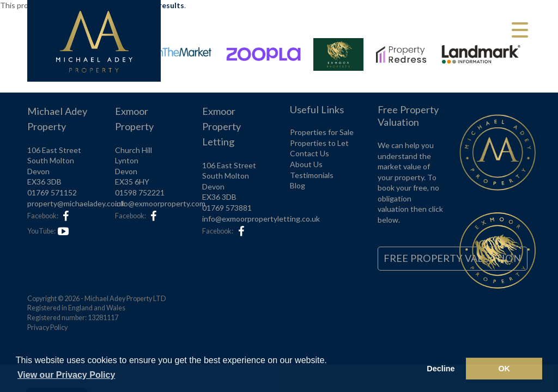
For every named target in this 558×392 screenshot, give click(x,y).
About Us (306, 164)
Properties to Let (319, 143)
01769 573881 (227, 208)
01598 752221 (140, 192)
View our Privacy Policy (66, 375)
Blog (298, 185)
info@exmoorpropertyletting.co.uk (261, 219)
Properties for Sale (322, 132)
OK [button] (504, 369)
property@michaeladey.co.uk (76, 203)
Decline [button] (441, 369)
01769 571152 (52, 192)
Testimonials (312, 175)
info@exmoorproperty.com (160, 203)
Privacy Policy (47, 327)
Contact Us (310, 153)
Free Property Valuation (452, 258)
